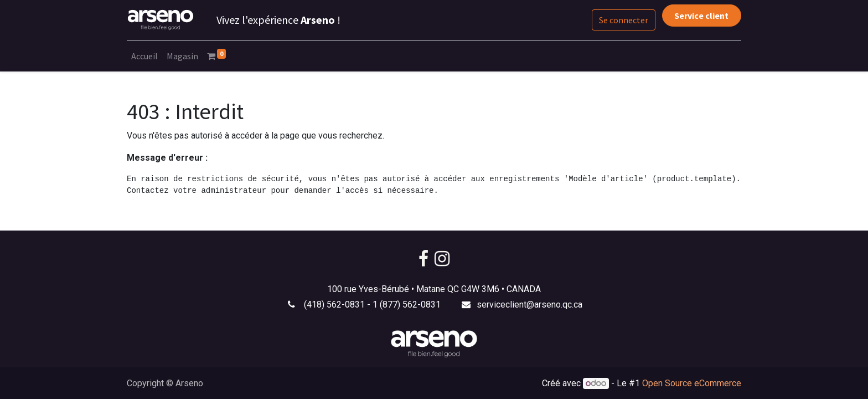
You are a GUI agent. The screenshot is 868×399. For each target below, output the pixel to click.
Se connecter (624, 20)
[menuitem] (144, 56)
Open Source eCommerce (692, 383)
